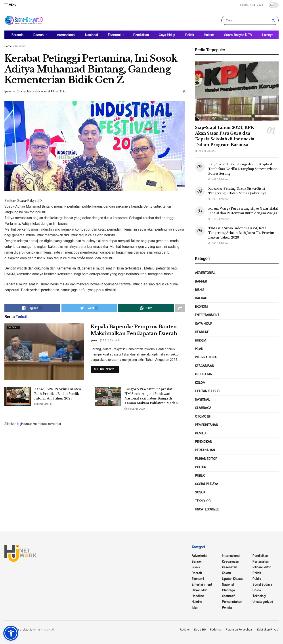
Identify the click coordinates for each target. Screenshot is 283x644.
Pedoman (216, 630)
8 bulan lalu (44, 404)
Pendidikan (141, 35)
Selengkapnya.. (105, 369)
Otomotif (203, 417)
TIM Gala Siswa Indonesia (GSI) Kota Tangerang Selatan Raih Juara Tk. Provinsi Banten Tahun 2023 (242, 233)
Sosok (200, 492)
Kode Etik (200, 630)
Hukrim (209, 35)
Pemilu (200, 433)
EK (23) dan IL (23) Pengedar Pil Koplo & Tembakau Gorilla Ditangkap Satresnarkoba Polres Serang (243, 169)
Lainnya (268, 35)
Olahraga (203, 408)
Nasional (91, 35)
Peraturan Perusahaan (240, 630)
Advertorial (205, 273)
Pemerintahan (207, 425)
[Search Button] (274, 20)
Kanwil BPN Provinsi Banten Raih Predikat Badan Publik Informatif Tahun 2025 (58, 394)
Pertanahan (205, 450)
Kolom (200, 383)
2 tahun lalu (24, 91)
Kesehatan (204, 374)
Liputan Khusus (207, 391)
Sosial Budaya (207, 484)
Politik (190, 35)
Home (8, 46)
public (200, 476)
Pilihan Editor (59, 91)
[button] (11, 633)
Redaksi (185, 630)
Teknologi (203, 501)
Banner (201, 281)
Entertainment (207, 315)
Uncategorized (207, 509)
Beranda (17, 35)
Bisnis (200, 290)
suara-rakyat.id (23, 630)
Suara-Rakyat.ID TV (238, 35)
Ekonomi (114, 35)
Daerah (38, 35)
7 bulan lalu (110, 340)
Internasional (66, 35)
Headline (202, 332)
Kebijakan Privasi (268, 630)
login (20, 424)
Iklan (199, 349)
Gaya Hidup (167, 35)
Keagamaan (205, 366)
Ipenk (8, 91)
